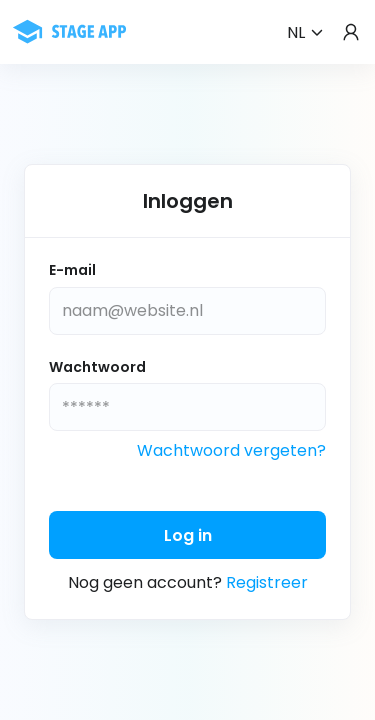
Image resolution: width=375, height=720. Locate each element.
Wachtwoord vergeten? (231, 450)
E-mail (72, 270)
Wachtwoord (97, 367)
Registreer (267, 582)
